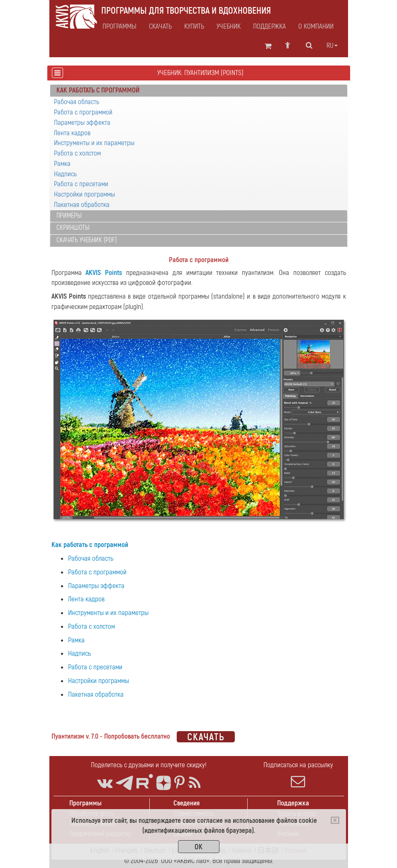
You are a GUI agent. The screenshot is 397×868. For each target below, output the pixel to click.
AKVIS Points (104, 273)
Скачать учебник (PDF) (86, 240)
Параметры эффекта (82, 123)
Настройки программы (84, 194)
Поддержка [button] (269, 27)
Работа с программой (83, 112)
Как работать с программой (90, 545)
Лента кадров (72, 133)
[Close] (335, 820)
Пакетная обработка (82, 205)
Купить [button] (194, 27)
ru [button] (332, 46)
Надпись (65, 174)
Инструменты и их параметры (94, 143)
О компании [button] (316, 27)
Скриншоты (73, 228)
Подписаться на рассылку (298, 775)
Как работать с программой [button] (98, 90)
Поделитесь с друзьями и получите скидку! (149, 765)
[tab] (199, 91)
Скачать (160, 27)
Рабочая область (77, 102)
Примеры (69, 216)
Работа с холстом (77, 153)
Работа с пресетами (81, 184)
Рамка (62, 164)
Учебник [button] (229, 27)
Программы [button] (119, 27)
